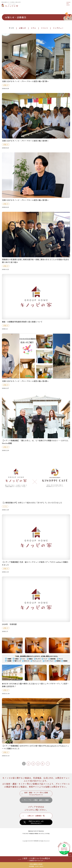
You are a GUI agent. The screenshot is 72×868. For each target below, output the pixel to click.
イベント (44, 28)
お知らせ (22, 28)
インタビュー (58, 28)
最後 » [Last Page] (48, 764)
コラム (33, 28)
